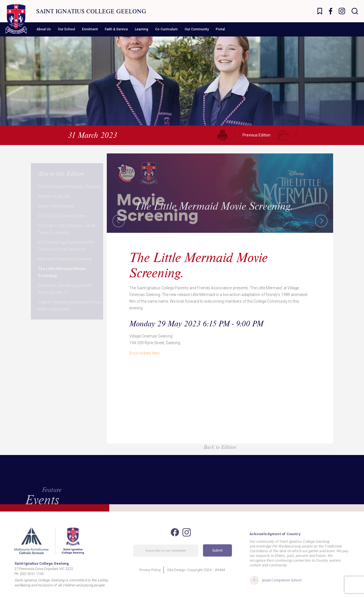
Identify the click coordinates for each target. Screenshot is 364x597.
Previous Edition (257, 135)
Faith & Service (116, 29)
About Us (44, 29)
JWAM (220, 576)
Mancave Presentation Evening (65, 249)
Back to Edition (220, 447)
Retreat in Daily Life (54, 187)
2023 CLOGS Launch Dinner (62, 206)
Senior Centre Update (56, 196)
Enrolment (90, 29)
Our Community (197, 29)
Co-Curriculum (166, 29)
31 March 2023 (92, 135)
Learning (142, 29)
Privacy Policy (150, 576)
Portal (220, 29)
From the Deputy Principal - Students (69, 177)
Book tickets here (144, 353)
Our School (66, 29)
